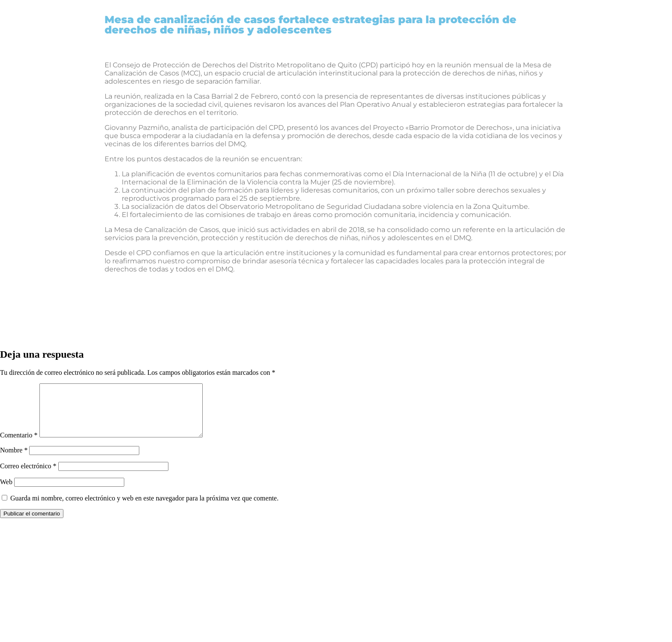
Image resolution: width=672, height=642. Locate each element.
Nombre (14, 460)
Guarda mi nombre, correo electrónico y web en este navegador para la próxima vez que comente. (144, 508)
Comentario (19, 445)
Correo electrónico (28, 476)
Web (6, 492)
